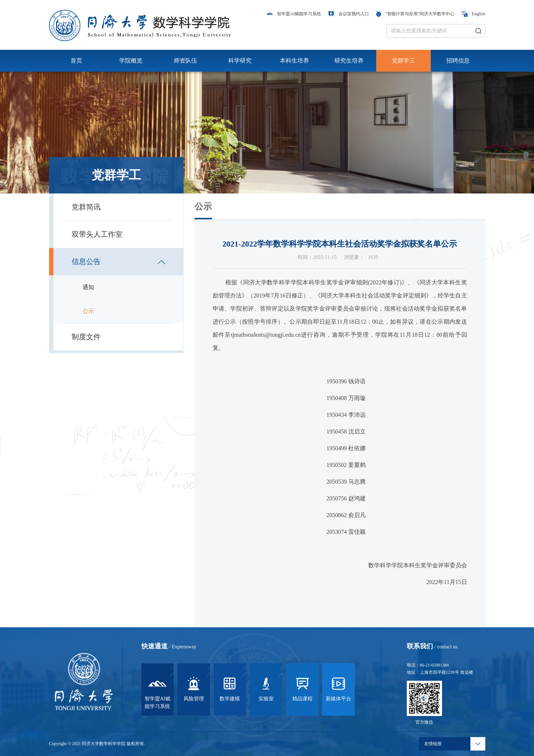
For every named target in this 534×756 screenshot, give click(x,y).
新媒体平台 (338, 688)
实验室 (266, 688)
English (473, 14)
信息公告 (475, 211)
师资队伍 (185, 61)
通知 (88, 287)
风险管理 (194, 688)
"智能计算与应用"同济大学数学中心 (415, 14)
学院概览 (131, 61)
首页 (76, 61)
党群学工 (403, 61)
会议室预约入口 (349, 14)
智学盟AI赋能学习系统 (294, 14)
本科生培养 (294, 61)
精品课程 (302, 688)
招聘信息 (458, 61)
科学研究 (240, 61)
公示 (88, 311)
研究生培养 (349, 61)
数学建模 (230, 688)
